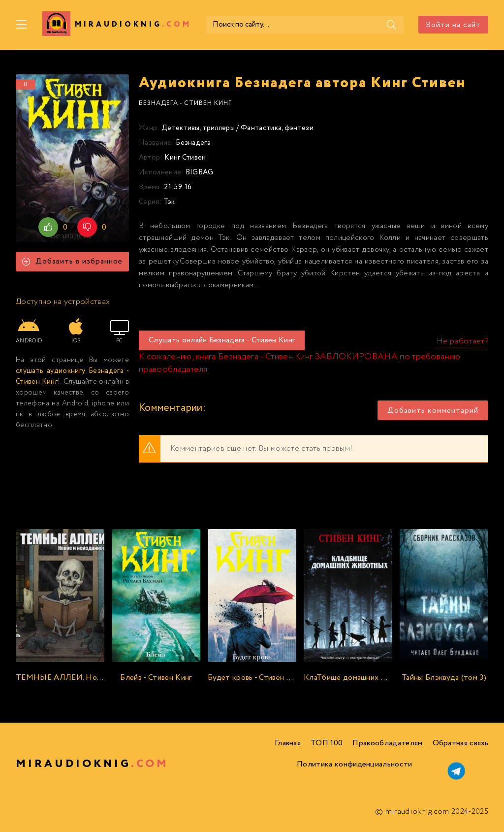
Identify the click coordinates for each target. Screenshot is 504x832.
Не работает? (462, 341)
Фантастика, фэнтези (277, 128)
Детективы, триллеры (198, 128)
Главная (288, 743)
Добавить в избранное (72, 261)
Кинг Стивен (185, 158)
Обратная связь (460, 743)
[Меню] (22, 25)
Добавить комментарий (433, 411)
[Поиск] (391, 25)
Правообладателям (387, 743)
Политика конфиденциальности (355, 764)
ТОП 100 (327, 743)
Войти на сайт (453, 25)
